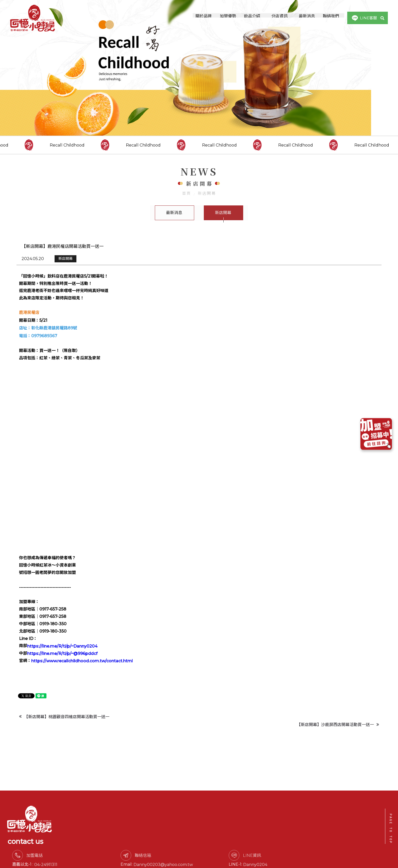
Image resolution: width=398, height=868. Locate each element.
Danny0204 (316, 841)
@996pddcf (328, 849)
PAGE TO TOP (391, 829)
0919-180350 (111, 849)
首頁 (187, 201)
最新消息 (174, 221)
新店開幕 (207, 201)
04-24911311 (108, 841)
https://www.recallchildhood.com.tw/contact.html (82, 670)
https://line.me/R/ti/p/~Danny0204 (62, 655)
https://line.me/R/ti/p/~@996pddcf (62, 663)
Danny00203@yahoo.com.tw (225, 841)
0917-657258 (105, 856)
